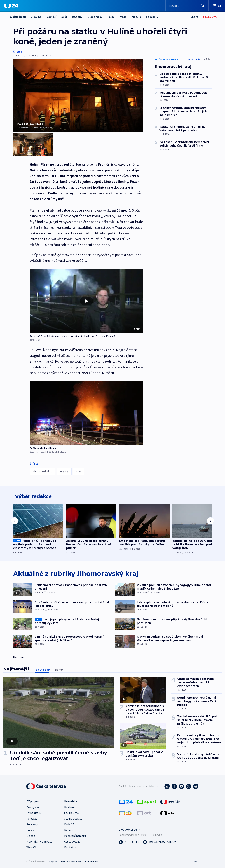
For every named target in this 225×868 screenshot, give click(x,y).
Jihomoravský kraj (42, 467)
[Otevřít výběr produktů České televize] (217, 6)
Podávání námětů (75, 834)
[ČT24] (11, 6)
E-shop (31, 834)
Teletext (32, 817)
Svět (64, 17)
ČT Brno (17, 52)
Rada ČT (69, 823)
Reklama (70, 806)
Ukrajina (36, 17)
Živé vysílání (34, 806)
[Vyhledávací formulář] (187, 6)
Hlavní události (16, 17)
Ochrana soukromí (71, 860)
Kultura (136, 17)
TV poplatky (34, 811)
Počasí (111, 17)
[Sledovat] (211, 17)
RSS (197, 860)
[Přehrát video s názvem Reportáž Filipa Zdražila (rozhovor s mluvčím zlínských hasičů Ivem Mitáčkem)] (86, 297)
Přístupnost (92, 860)
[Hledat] (203, 6)
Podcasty (152, 17)
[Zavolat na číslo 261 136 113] (129, 840)
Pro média (71, 800)
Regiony (77, 17)
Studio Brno (72, 811)
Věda (123, 17)
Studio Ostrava (73, 817)
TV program (34, 800)
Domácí (51, 17)
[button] (86, 297)
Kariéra (69, 829)
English (53, 860)
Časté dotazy (72, 840)
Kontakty (70, 846)
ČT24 (79, 467)
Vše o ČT (31, 846)
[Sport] (194, 17)
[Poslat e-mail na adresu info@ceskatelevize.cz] (159, 840)
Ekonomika (95, 17)
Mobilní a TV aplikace (39, 840)
